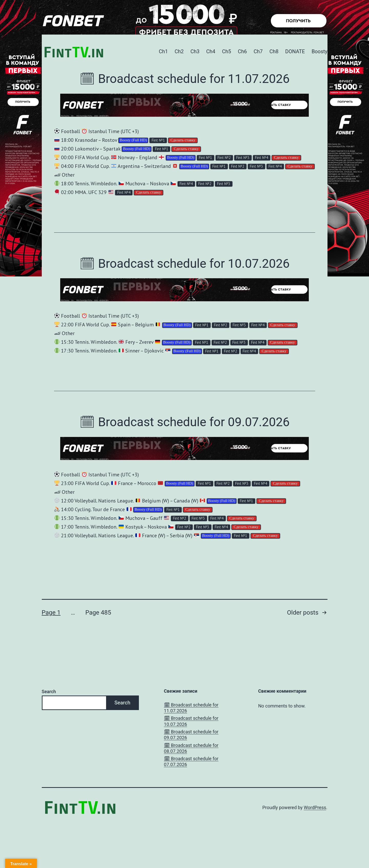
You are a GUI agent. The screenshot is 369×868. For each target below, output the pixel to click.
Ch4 (211, 51)
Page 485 (98, 613)
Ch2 (179, 51)
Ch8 (274, 51)
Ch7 (258, 51)
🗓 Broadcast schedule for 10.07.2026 (185, 264)
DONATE (295, 51)
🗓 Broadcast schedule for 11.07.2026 (185, 79)
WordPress (315, 807)
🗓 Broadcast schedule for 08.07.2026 (191, 748)
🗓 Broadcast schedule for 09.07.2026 (185, 422)
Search (49, 692)
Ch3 (195, 51)
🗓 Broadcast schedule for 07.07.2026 (191, 762)
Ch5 (226, 51)
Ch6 (242, 51)
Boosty (320, 51)
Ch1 (163, 51)
